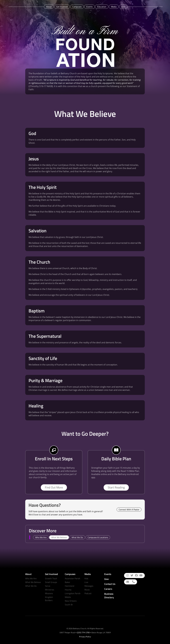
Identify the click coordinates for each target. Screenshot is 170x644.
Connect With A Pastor (129, 510)
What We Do (31, 586)
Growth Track (51, 578)
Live (86, 582)
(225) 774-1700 (83, 632)
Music (87, 590)
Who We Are (31, 578)
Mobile (68, 597)
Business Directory (109, 596)
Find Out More (54, 487)
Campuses (77, 7)
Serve (48, 586)
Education (102, 7)
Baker (67, 582)
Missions (49, 593)
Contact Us (110, 584)
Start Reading (116, 487)
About (49, 7)
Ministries (50, 590)
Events (89, 7)
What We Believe (33, 582)
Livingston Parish (73, 593)
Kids (86, 578)
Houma (68, 590)
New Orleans (71, 601)
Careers (108, 589)
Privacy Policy (85, 637)
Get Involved (62, 7)
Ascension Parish (73, 578)
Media (114, 7)
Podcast (88, 593)
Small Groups (51, 582)
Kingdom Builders (49, 599)
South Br (69, 605)
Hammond (69, 586)
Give (123, 7)
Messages (89, 586)
